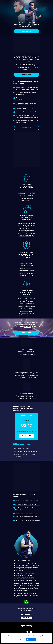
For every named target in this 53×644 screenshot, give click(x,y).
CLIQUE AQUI (27, 618)
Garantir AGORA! (27, 436)
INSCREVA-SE (27, 31)
